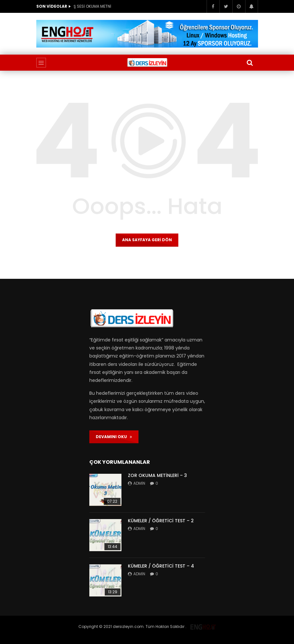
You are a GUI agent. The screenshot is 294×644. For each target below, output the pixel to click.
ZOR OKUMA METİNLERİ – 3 (157, 475)
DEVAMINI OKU (114, 437)
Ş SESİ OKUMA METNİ (92, 6)
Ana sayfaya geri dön (147, 240)
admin (139, 483)
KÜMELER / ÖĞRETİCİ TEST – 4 (161, 566)
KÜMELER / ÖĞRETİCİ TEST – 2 (161, 521)
